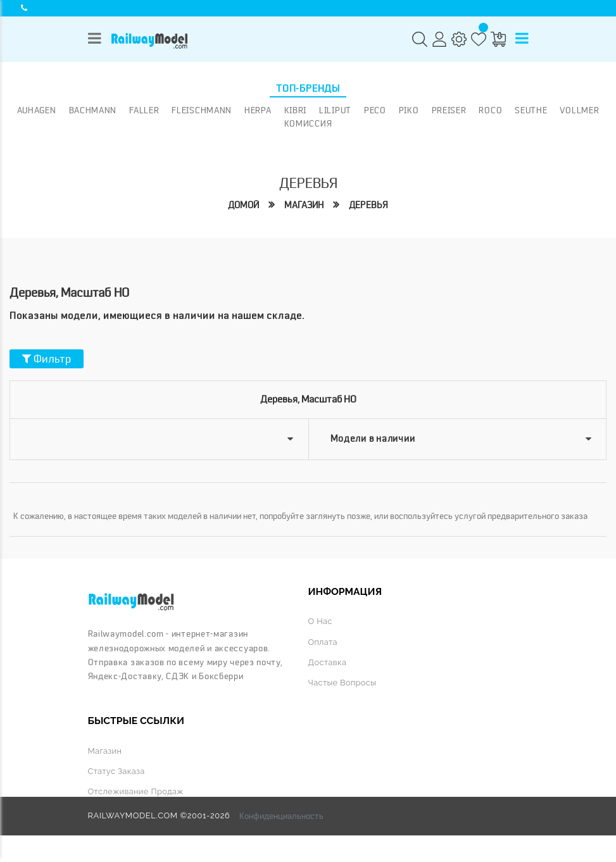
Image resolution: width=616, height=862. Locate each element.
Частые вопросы (343, 683)
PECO (375, 110)
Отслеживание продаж (136, 791)
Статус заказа (116, 771)
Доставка (328, 662)
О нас (320, 621)
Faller (144, 110)
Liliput (335, 110)
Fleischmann (202, 110)
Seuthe (531, 110)
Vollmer (579, 110)
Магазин (304, 205)
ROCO (490, 110)
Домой (243, 205)
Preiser (449, 110)
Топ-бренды (308, 89)
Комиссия (308, 123)
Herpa (258, 110)
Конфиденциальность (281, 816)
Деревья (368, 205)
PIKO (409, 110)
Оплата (323, 642)
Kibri (296, 110)
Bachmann (93, 110)
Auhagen (37, 110)
